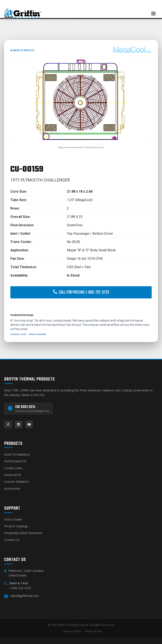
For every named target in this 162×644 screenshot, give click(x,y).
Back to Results (22, 50)
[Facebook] (8, 424)
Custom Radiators (17, 482)
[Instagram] (19, 424)
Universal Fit (13, 475)
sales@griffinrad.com (24, 596)
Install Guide (18, 334)
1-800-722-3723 (20, 588)
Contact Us (12, 540)
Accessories (12, 488)
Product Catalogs (16, 526)
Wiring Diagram (37, 334)
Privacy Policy (72, 631)
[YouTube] (29, 424)
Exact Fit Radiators (17, 454)
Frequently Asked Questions (23, 533)
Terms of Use (93, 631)
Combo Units (13, 468)
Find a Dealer (13, 519)
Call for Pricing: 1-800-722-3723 (81, 292)
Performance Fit (15, 461)
